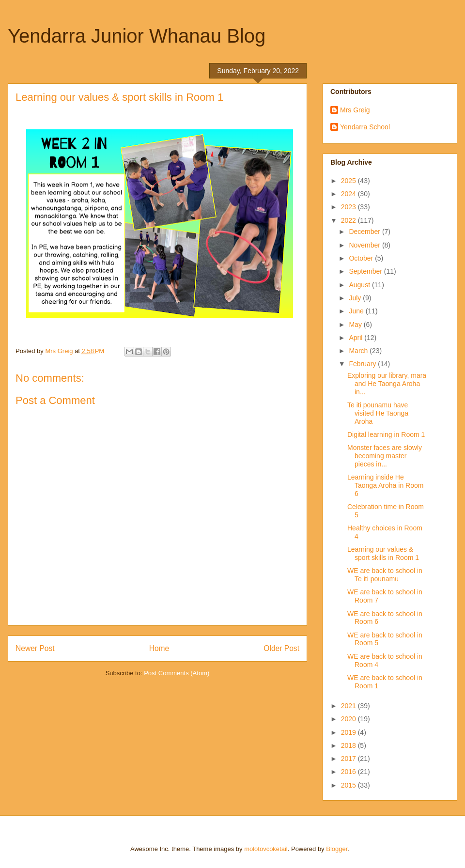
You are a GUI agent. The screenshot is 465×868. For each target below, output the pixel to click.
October (362, 258)
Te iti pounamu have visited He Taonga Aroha (378, 413)
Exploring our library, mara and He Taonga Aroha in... (387, 384)
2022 (349, 220)
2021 (349, 706)
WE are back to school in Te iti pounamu (385, 575)
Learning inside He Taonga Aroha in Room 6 (385, 485)
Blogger (337, 849)
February (363, 364)
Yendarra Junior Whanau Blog (137, 36)
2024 (349, 194)
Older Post (281, 648)
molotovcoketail (266, 849)
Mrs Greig (355, 110)
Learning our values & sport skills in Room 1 (383, 553)
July (356, 298)
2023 (349, 207)
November (365, 245)
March (359, 351)
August (360, 285)
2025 (349, 181)
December (365, 232)
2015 (349, 785)
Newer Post (35, 648)
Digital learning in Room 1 (386, 434)
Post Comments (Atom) (177, 673)
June (357, 311)
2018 (349, 745)
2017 (349, 759)
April (356, 338)
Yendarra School (365, 127)
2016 (349, 772)
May (356, 325)
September (366, 271)
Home (159, 648)
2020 (349, 719)
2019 (349, 732)
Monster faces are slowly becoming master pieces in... (385, 456)
